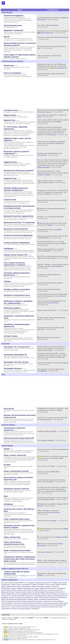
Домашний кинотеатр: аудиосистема (18, 216)
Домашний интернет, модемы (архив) (14, 592)
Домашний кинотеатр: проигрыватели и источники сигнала (19, 207)
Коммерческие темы (55, 607)
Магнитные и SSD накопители (16, 229)
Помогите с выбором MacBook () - (53, 38)
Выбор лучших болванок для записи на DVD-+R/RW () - (53, 237)
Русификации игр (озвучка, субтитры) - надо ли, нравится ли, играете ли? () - (53, 410)
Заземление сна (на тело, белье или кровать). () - (53, 32)
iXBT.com (23, 576)
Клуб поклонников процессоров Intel (19, 438)
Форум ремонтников (29, 601)
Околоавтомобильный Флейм (11, 601)
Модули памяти (10, 115)
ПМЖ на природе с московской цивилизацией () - (49, 512)
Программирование (40, 596)
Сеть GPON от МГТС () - (48, 26)
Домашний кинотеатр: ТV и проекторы (19, 222)
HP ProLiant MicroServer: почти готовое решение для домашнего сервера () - (52, 244)
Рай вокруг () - (51, 552)
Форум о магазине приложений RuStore (22, 603)
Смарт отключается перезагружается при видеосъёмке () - (51, 303)
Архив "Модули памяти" (59, 585)
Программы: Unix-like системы (16, 362)
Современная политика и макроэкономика (16, 609)
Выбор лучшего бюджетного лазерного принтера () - (51, 250)
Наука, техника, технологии (15, 455)
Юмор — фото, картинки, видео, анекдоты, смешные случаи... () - (52, 561)
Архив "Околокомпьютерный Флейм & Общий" (17, 599)
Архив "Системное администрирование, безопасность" (46, 592)
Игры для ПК (9, 409)
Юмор (5, 628)
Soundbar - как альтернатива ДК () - (51, 218)
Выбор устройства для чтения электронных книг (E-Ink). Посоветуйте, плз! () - (52, 296)
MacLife (7, 37)
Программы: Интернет (13, 368)
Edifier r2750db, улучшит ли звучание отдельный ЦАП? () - (51, 182)
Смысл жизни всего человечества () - (53, 450)
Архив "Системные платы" (41, 585)
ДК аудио (6, 640)
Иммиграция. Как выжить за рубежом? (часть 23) (21, 631)
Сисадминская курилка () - (49, 276)
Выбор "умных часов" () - (53, 310)
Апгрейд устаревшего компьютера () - (53, 19)
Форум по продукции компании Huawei (50, 603)
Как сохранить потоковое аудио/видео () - (51, 370)
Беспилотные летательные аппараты (19, 171)
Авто (5, 638)
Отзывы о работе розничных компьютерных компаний (29, 607)
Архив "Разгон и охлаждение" (22, 585)
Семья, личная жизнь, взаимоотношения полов (14, 543)
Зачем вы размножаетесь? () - (50, 545)
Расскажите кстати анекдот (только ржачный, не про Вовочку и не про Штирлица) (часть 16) (33, 634)
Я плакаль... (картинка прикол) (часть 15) (19, 628)
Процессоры (9, 65)
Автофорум (8, 504)
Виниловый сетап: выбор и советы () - (52, 201)
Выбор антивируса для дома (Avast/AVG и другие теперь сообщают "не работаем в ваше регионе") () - (52, 348)
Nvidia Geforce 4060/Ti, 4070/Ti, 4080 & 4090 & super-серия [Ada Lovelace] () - (53, 122)
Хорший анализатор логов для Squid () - (53, 364)
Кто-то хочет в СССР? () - (52, 466)
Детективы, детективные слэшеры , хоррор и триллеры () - (53, 499)
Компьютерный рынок (13, 25)
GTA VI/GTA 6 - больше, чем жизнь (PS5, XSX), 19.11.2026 (23, 637)
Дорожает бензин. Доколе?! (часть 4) (17, 638)
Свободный (35, 609)
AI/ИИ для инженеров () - (53, 431)
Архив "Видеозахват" (24, 586)
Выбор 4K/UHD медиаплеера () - (51, 209)
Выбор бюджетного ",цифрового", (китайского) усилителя (24, 630)
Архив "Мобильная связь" (10, 594)
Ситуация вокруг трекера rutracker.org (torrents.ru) (22, 627)
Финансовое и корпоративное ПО (40, 605)
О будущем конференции (36, 583)
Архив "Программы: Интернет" (22, 596)
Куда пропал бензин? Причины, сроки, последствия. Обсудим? (25, 633)
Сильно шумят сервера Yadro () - (50, 284)
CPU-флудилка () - (51, 440)
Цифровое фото (10, 162)
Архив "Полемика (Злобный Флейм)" (46, 599)
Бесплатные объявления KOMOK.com (14, 583)
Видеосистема (9, 120)
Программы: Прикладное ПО (15, 355)
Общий (6, 449)
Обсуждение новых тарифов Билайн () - (51, 319)
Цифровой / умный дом (13, 30)
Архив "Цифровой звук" (43, 588)
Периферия (8, 249)
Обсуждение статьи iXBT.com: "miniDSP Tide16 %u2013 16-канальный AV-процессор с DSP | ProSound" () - (53, 192)
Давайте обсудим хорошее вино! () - (53, 530)
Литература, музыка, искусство (16, 489)
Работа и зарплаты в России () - (49, 57)
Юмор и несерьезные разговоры (17, 550)
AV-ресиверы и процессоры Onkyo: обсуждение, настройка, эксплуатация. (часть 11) (32, 640)
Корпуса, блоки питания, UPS (15, 255)
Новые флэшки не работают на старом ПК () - (52, 116)
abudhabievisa (62, 618)
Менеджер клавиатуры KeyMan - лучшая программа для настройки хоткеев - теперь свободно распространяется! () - (52, 356)
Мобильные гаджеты (12, 308)
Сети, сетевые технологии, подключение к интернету (14, 264)
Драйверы (5, 598)
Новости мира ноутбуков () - (49, 290)
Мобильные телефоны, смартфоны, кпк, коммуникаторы (18, 302)
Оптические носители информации (18, 235)
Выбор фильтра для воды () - (49, 338)
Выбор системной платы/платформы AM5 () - (53, 111)
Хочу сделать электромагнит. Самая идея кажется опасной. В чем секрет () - (53, 458)
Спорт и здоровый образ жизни (17, 519)
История (7, 465)
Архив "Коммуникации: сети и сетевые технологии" (45, 590)
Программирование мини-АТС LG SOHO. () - (51, 329)
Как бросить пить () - (53, 521)
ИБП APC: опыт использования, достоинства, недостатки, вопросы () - (53, 257)
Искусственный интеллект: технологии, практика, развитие (20, 44)
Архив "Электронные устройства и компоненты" (51, 598)
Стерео (6, 630)
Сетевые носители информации (17, 243)
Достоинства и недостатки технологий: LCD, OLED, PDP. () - (52, 224)
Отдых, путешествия (12, 537)
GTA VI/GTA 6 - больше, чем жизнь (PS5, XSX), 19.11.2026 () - (52, 419)
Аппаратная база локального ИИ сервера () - (51, 47)
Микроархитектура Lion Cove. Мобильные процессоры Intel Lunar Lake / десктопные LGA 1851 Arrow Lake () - (53, 67)
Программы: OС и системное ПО (17, 347)
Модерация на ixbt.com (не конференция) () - (52, 574)
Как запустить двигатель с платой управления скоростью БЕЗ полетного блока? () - (53, 173)
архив (16, 66)
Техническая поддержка (14, 16)
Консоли (6, 637)
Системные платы (11, 110)
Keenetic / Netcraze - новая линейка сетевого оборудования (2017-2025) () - (53, 266)
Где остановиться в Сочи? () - (53, 538)
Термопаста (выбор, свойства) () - (51, 75)
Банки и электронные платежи (16, 471)
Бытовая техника (11, 336)
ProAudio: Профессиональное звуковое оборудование (16, 189)
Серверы (7, 281)
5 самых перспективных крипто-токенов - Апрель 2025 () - (52, 481)
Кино (6, 496)
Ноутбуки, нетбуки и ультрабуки (17, 289)
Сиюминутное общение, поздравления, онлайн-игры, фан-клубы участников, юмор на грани (20, 559)
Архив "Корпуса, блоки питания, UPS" (14, 590)
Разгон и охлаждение (12, 73)
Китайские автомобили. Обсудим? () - (53, 505)
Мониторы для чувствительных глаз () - (50, 154)
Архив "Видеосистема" (9, 586)
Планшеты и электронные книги (17, 295)
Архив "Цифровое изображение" (23, 588)
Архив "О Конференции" (54, 583)
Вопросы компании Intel (46, 601)
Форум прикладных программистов (21, 598)
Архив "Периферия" (58, 588)
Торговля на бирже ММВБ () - (49, 473)
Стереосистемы (10, 200)
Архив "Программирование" (57, 596)
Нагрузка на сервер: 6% (9, 619)
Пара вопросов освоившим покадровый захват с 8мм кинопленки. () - (51, 143)
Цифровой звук (10, 178)
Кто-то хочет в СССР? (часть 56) (17, 635)
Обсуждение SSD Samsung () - (50, 231)
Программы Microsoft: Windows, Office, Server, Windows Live (40, 594)
